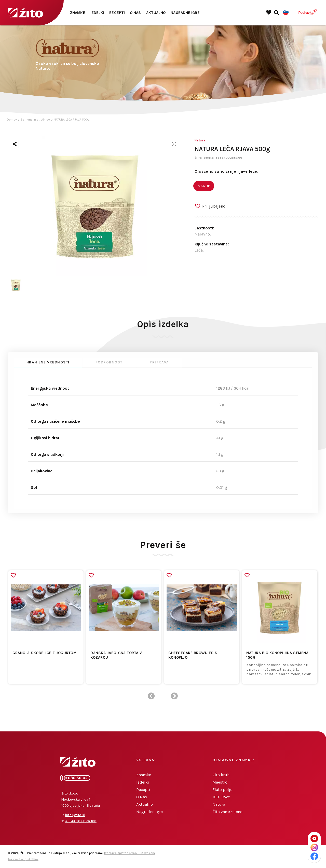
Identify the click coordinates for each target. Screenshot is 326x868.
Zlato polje (222, 790)
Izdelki (97, 13)
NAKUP (204, 186)
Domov (12, 120)
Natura (219, 804)
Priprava (159, 362)
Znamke (78, 13)
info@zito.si (75, 815)
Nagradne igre (185, 13)
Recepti (117, 13)
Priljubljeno (214, 206)
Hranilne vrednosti (48, 362)
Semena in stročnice (35, 120)
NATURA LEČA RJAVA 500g (72, 120)
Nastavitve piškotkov (23, 859)
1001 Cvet (221, 797)
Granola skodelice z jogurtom (44, 653)
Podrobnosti (110, 362)
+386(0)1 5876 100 (81, 821)
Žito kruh (221, 775)
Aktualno (156, 13)
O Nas (135, 13)
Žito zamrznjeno (227, 812)
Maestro (220, 782)
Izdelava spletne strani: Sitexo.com (130, 853)
